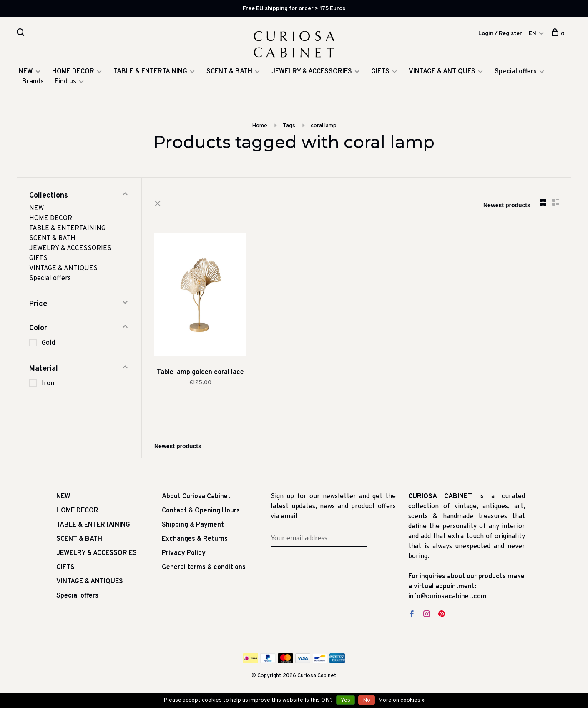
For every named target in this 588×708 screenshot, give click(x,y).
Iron (48, 384)
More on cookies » (401, 700)
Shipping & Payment (193, 525)
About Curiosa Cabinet (196, 497)
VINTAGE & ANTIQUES (442, 72)
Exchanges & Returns (195, 539)
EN (533, 34)
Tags (289, 126)
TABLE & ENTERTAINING (150, 72)
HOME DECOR (73, 72)
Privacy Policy (184, 553)
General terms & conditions (204, 567)
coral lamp (324, 126)
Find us (65, 82)
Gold (48, 343)
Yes (346, 700)
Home (260, 126)
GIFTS (380, 72)
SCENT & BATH (229, 72)
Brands (33, 82)
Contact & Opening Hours (201, 511)
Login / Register (500, 34)
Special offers (516, 72)
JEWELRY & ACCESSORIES (312, 72)
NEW (26, 72)
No (367, 700)
